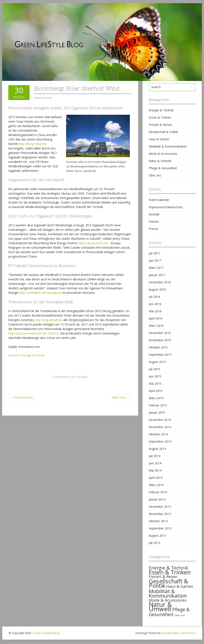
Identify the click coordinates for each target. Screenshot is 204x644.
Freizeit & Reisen (160, 125)
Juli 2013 (154, 543)
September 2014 (160, 441)
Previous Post (22, 397)
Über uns (155, 175)
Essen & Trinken (160, 117)
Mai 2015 (155, 384)
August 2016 (157, 289)
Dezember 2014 (160, 420)
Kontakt (154, 214)
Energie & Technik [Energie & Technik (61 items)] (169, 568)
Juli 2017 (154, 253)
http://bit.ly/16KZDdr (33, 144)
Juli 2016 (154, 297)
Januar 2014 (157, 499)
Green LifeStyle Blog (46, 633)
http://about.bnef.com (93, 243)
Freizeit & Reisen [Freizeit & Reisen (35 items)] (163, 577)
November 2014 (160, 427)
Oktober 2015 (158, 347)
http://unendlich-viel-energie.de (40, 293)
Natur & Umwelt (160, 161)
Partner (154, 222)
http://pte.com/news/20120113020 (32, 333)
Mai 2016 (155, 311)
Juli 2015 (154, 369)
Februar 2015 (158, 405)
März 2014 (156, 485)
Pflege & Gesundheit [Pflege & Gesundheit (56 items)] (169, 612)
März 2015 (156, 398)
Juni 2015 (155, 376)
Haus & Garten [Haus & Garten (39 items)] (180, 586)
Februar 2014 (158, 492)
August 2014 (157, 449)
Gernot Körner (43, 98)
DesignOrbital (170, 633)
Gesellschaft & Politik (163, 132)
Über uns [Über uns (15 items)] (180, 615)
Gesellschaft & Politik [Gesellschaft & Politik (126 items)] (168, 583)
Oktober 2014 (158, 434)
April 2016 (156, 318)
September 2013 (160, 528)
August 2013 (157, 536)
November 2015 (160, 340)
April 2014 (156, 478)
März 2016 (156, 326)
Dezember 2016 (160, 282)
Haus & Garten (159, 139)
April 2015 (156, 391)
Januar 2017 (157, 275)
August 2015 (157, 362)
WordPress (188, 633)
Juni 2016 (155, 304)
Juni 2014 (155, 463)
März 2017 (156, 268)
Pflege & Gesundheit (163, 168)
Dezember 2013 (160, 507)
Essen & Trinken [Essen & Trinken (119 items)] (170, 572)
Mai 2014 (155, 470)
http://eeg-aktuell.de (49, 320)
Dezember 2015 (160, 333)
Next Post (121, 397)
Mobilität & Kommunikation (168, 146)
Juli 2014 (154, 456)
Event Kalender (159, 200)
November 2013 (160, 514)
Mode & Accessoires (163, 154)
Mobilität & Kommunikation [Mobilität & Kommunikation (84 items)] (168, 593)
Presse (153, 229)
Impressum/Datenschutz (166, 207)
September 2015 (160, 355)
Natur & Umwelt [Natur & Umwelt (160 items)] (160, 607)
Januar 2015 (157, 412)
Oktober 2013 (158, 521)
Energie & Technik (33, 355)
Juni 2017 (155, 260)
